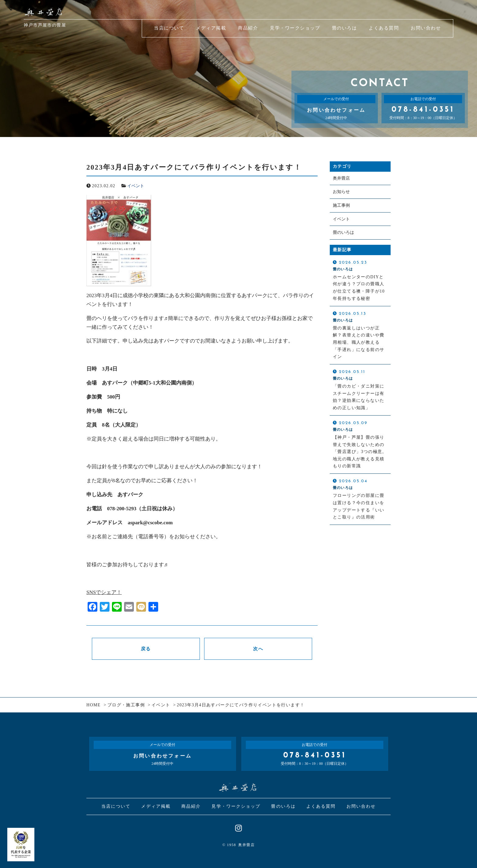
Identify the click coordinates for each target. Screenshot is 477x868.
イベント (136, 186)
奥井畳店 (341, 178)
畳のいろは (343, 233)
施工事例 (341, 205)
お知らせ (341, 192)
